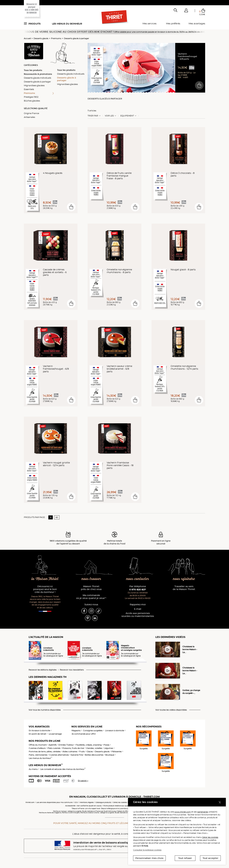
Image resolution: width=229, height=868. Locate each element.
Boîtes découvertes (94, 755)
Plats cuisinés (54, 748)
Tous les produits (33, 70)
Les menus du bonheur (67, 24)
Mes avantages (197, 24)
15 (51, 517)
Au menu (33, 769)
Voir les (109, 116)
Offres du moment (38, 745)
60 (57, 517)
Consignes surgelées (93, 731)
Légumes (109, 748)
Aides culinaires (70, 752)
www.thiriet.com (183, 812)
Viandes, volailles (94, 748)
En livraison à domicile (39, 731)
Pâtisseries (117, 752)
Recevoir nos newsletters (72, 670)
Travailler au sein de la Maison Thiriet (184, 588)
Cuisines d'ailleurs (37, 748)
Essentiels (29, 89)
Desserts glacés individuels (37, 78)
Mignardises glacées (34, 85)
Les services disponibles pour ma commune (54, 802)
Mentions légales (87, 802)
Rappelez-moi (138, 605)
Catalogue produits (103, 802)
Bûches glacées (32, 101)
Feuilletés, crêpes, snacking (89, 745)
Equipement (127, 116)
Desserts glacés (41, 38)
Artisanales (29, 117)
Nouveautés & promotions (38, 74)
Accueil (27, 38)
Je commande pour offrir (84, 734)
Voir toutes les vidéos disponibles (171, 710)
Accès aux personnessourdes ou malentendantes (138, 615)
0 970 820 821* (138, 590)
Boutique (110, 755)
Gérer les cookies (210, 837)
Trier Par (93, 116)
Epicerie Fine (77, 755)
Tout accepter (210, 858)
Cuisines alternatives (59, 755)
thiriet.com (30, 802)
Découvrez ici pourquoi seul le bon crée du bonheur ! (45, 589)
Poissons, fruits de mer (73, 748)
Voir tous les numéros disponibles (45, 710)
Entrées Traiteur (66, 745)
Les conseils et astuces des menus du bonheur (63, 769)
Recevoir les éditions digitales (43, 670)
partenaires (203, 812)
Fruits (82, 752)
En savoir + (83, 781)
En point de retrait (37, 734)
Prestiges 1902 (31, 97)
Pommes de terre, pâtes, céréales (45, 752)
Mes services (149, 24)
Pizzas (106, 745)
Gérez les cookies (120, 802)
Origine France (31, 113)
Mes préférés (173, 24)
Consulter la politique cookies (147, 850)
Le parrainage (55, 734)
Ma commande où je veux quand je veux (91, 597)
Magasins (76, 731)
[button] (186, 11)
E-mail (138, 609)
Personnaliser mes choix (149, 858)
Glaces (90, 752)
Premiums (56, 38)
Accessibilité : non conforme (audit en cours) (83, 806)
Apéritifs (53, 745)
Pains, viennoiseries (38, 755)
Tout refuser (185, 858)
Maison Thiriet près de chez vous (91, 588)
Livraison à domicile (115, 731)
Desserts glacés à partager (76, 38)
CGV (76, 802)
